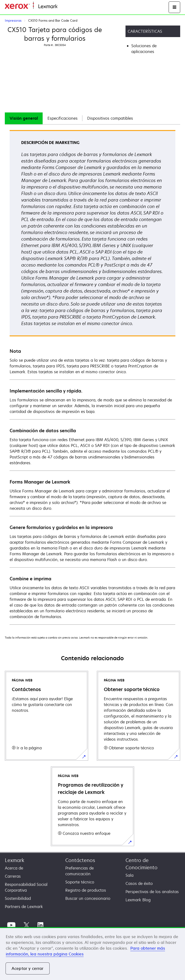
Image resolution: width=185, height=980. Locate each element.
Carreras (13, 876)
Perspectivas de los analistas (152, 892)
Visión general (24, 118)
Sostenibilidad (18, 898)
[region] (92, 954)
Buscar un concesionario (88, 898)
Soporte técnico (80, 882)
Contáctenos (80, 860)
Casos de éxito (139, 883)
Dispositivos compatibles (110, 118)
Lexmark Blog (138, 900)
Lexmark (15, 860)
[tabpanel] (92, 377)
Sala (129, 875)
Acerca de (14, 868)
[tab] (24, 118)
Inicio (62, 7)
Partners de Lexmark (24, 907)
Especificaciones (63, 118)
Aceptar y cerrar (28, 968)
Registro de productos (86, 890)
